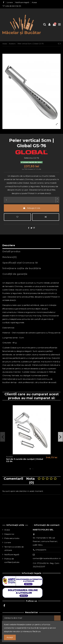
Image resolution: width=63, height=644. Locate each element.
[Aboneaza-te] (57, 618)
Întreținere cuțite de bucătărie (22, 268)
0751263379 (41, 550)
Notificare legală (22, 2)
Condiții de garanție (15, 274)
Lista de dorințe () (12, 6)
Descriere (9, 245)
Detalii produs (11, 251)
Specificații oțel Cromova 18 (20, 263)
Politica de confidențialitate (12, 560)
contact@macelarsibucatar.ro (47, 558)
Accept (10, 637)
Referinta (28, 158)
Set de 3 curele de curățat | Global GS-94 (25, 460)
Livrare (10, 2)
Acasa (34, 2)
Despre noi (9, 534)
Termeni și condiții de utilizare (14, 549)
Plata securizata (12, 538)
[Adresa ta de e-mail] (28, 618)
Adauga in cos (31, 208)
